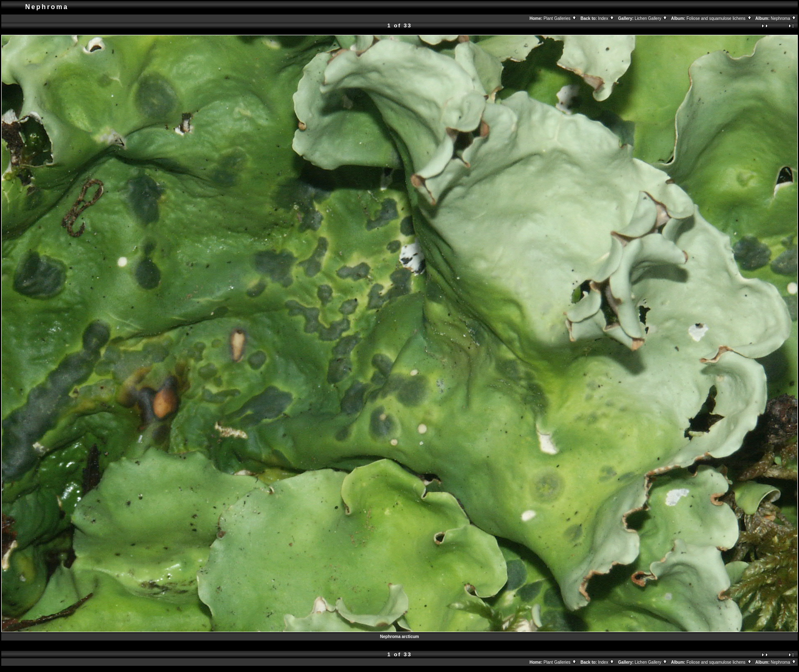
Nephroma (784, 18)
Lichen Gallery (651, 18)
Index (606, 18)
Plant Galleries (561, 18)
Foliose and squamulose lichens (719, 18)
